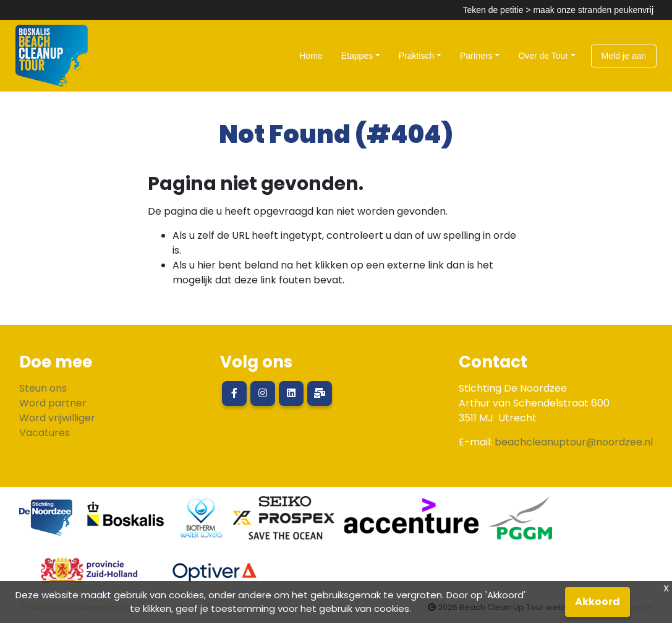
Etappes (357, 56)
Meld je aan (624, 56)
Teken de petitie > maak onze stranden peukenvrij (558, 10)
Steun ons (43, 388)
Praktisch (417, 56)
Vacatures (45, 433)
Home (311, 56)
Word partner (53, 403)
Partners (476, 56)
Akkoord (598, 602)
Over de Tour (543, 56)
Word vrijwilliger (57, 418)
